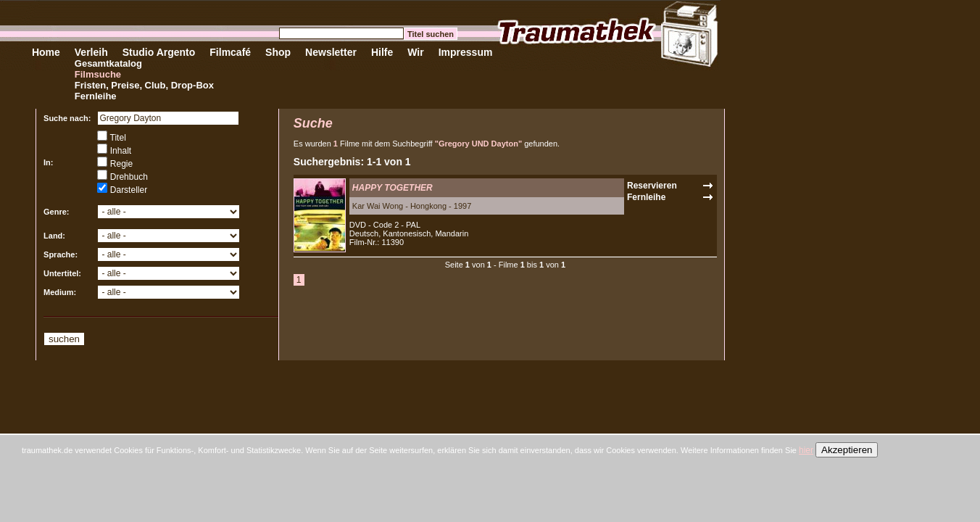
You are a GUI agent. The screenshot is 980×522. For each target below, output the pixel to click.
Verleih (91, 52)
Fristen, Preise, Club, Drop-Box (144, 85)
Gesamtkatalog (108, 63)
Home (46, 52)
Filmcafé (230, 52)
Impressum (466, 52)
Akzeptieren (847, 450)
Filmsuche (98, 74)
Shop (278, 52)
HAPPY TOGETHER (393, 188)
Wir (415, 52)
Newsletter (331, 52)
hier (806, 450)
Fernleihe (96, 96)
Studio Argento (159, 52)
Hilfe (382, 52)
